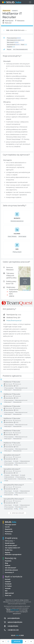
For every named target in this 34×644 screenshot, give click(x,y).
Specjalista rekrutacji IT (12, 455)
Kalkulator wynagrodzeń (13, 554)
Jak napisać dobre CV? (12, 548)
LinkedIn (8, 582)
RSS (6, 591)
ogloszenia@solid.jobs (15, 622)
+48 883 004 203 (13, 630)
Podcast (8, 565)
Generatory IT (9, 572)
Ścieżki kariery (10, 543)
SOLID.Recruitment (11, 570)
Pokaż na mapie (25, 281)
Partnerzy (8, 534)
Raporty (8, 552)
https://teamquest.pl (14, 320)
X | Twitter (8, 586)
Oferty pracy (9, 541)
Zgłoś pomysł (9, 593)
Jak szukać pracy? (11, 545)
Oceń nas (8, 595)
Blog (6, 563)
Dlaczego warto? (10, 525)
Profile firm (9, 550)
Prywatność (9, 531)
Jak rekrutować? (10, 568)
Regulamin (9, 529)
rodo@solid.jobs (13, 626)
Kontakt (8, 579)
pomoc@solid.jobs (14, 618)
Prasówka (8, 561)
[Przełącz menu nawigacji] (30, 2)
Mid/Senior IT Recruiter (12, 382)
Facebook (8, 584)
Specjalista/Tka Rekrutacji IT (14, 485)
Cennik (7, 527)
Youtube (8, 588)
